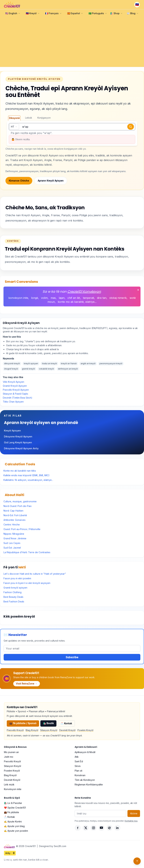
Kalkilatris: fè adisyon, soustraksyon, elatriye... (28, 480)
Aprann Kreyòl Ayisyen (51, 181)
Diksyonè (14, 118)
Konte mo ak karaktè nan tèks (20, 471)
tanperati (88, 298)
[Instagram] (94, 828)
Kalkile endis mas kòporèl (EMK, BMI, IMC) (26, 475)
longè (35, 298)
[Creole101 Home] (12, 5)
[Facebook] (78, 828)
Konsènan (80, 775)
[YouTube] (101, 828)
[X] (86, 828)
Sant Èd (79, 761)
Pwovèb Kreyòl (15, 730)
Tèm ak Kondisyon (85, 780)
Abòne (134, 813)
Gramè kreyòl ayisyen (15, 588)
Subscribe (72, 657)
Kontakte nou (131, 821)
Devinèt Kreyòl (67, 730)
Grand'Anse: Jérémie (15, 538)
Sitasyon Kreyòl (49, 730)
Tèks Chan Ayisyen (13, 402)
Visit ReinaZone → (27, 684)
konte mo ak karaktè (71, 302)
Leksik (29, 118)
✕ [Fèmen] (138, 290)
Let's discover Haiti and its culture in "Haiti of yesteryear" (35, 574)
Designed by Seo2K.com (53, 846)
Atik (77, 757)
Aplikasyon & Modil (85, 752)
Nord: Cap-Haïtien (13, 511)
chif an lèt (74, 298)
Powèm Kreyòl (85, 730)
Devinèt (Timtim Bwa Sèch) (18, 398)
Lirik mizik (9, 785)
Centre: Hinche (12, 525)
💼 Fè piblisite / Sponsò (23, 723)
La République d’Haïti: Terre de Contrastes (27, 552)
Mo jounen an (11, 752)
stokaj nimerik (118, 298)
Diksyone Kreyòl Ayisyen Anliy (21, 448)
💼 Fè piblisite (12, 812)
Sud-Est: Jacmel (12, 548)
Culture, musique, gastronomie (20, 501)
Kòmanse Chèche (19, 181)
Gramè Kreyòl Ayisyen (15, 386)
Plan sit (78, 771)
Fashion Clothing (12, 592)
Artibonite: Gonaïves (14, 520)
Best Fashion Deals (14, 601)
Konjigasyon (44, 118)
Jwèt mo (9, 757)
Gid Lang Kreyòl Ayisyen (18, 442)
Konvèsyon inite (13, 789)
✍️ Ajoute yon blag (14, 826)
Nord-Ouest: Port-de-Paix (18, 506)
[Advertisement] (72, 42)
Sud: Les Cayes (12, 543)
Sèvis (78, 766)
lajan (62, 298)
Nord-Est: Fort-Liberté (15, 515)
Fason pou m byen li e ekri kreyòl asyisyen (27, 583)
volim (44, 298)
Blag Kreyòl (32, 730)
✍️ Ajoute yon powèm (16, 831)
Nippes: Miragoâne (14, 534)
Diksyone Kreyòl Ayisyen (18, 436)
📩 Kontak (66, 723)
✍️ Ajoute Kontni (13, 822)
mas (53, 298)
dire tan (102, 298)
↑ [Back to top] (137, 861)
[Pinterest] (109, 828)
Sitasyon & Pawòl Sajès (15, 394)
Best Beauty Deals (13, 597)
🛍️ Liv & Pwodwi (13, 803)
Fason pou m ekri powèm (17, 578)
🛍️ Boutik (48, 723)
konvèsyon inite (18, 298)
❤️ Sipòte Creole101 (15, 808)
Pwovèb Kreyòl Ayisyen (16, 390)
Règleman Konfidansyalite (89, 785)
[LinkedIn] (117, 828)
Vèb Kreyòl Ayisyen (13, 382)
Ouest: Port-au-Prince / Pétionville (22, 529)
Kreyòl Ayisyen (12, 431)
